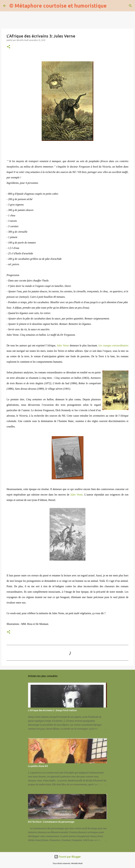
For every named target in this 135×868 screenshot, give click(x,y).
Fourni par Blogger (67, 857)
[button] (9, 47)
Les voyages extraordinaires (113, 345)
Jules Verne (63, 345)
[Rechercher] (111, 6)
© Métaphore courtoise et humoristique (58, 6)
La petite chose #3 (38, 766)
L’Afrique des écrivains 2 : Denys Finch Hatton (52, 710)
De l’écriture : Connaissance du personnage (51, 822)
